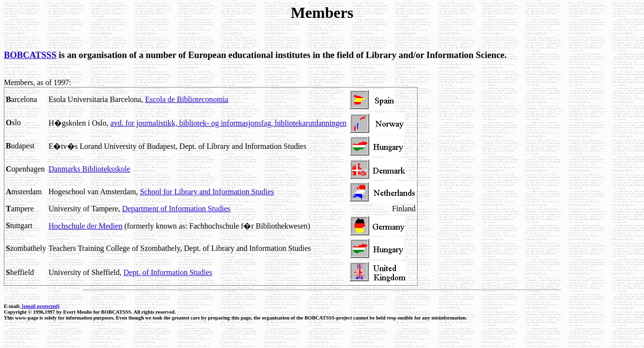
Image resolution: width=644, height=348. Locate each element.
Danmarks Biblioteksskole (90, 169)
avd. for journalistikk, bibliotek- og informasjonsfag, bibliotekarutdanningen (229, 123)
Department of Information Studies (176, 209)
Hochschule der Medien (86, 226)
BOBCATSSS (30, 55)
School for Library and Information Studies (207, 192)
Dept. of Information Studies (168, 272)
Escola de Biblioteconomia (186, 99)
